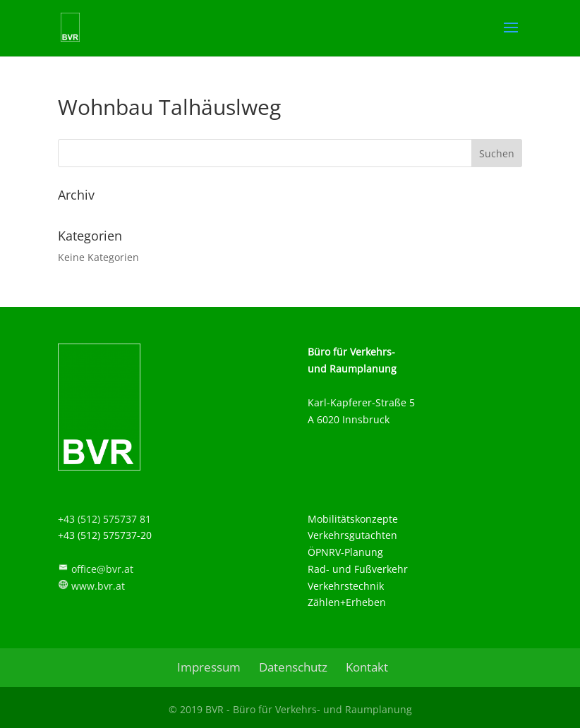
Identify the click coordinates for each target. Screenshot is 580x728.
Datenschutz (293, 667)
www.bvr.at (98, 586)
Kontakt (367, 667)
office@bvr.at (102, 569)
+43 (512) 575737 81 (104, 519)
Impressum (209, 667)
